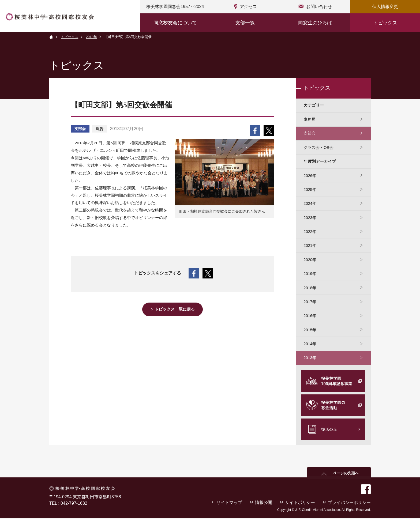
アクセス (248, 7)
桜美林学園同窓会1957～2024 (175, 7)
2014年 (310, 349)
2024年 (310, 206)
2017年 (310, 306)
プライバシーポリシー (349, 508)
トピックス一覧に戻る (175, 309)
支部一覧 (245, 23)
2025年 (310, 191)
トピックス (385, 23)
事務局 (310, 120)
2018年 (310, 291)
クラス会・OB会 (319, 148)
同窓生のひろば (315, 23)
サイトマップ (229, 508)
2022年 (310, 234)
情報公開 (263, 508)
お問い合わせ (319, 7)
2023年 (310, 220)
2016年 (310, 320)
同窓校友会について (175, 23)
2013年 (92, 37)
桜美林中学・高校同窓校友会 (51, 17)
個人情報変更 (385, 7)
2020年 (310, 263)
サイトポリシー (300, 508)
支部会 (310, 134)
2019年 (310, 277)
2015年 (310, 335)
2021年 (310, 249)
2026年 (310, 177)
